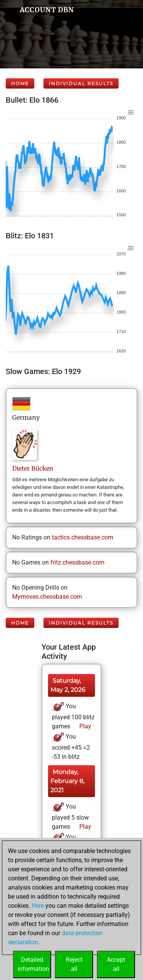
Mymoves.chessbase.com (47, 597)
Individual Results (81, 83)
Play (84, 726)
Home (20, 83)
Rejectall (74, 964)
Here (38, 906)
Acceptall (116, 964)
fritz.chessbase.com (77, 562)
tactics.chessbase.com (83, 537)
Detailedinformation (33, 964)
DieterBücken (33, 468)
